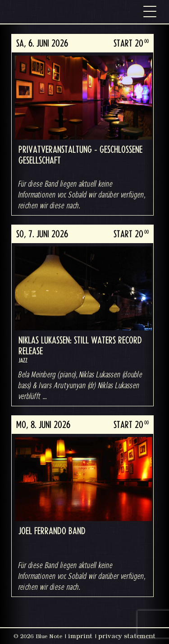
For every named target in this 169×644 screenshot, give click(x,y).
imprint (80, 636)
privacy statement (127, 636)
